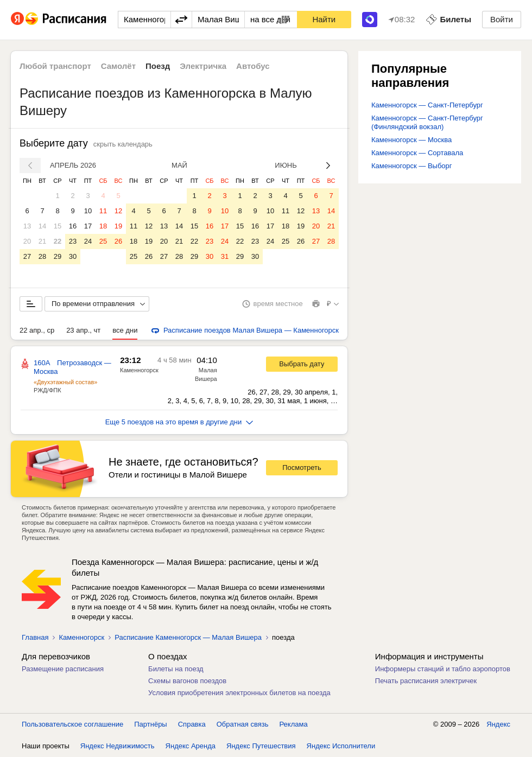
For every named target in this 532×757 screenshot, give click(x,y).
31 (225, 256)
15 (58, 226)
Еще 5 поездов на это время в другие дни (179, 422)
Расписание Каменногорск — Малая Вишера (188, 637)
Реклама (294, 724)
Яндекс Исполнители (341, 746)
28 (42, 256)
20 (27, 241)
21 (42, 241)
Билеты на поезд (176, 669)
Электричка (203, 66)
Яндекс (498, 724)
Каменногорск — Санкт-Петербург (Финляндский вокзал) (427, 122)
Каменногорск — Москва (411, 140)
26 (118, 241)
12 (118, 211)
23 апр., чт (83, 330)
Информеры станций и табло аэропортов (443, 669)
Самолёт (118, 66)
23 (73, 241)
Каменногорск (139, 370)
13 (27, 226)
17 (88, 226)
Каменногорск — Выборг (412, 166)
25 (103, 241)
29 (58, 256)
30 (73, 256)
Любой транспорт (55, 66)
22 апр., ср (37, 330)
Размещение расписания (63, 669)
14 (42, 226)
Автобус (253, 66)
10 (88, 211)
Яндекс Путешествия (261, 746)
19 (118, 226)
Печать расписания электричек (426, 681)
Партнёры (150, 724)
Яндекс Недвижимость (118, 746)
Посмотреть (302, 467)
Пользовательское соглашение (72, 724)
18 (103, 226)
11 (103, 211)
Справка (192, 724)
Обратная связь (243, 724)
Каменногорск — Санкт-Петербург (427, 105)
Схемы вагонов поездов (187, 681)
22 (58, 241)
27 (27, 256)
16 (73, 226)
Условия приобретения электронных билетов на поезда (239, 693)
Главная (35, 637)
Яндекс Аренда (191, 746)
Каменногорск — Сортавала (417, 153)
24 (88, 241)
